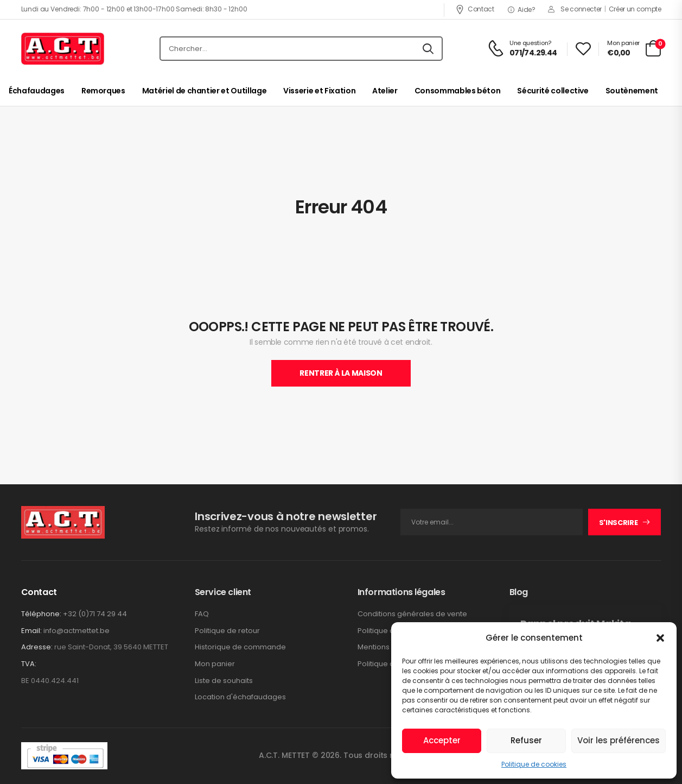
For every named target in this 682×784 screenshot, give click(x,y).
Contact (475, 9)
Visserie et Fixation (319, 91)
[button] (660, 638)
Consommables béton (458, 91)
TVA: (29, 664)
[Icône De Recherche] (428, 49)
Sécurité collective (553, 91)
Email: (31, 631)
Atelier (385, 91)
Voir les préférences (619, 740)
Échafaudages (37, 91)
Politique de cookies (534, 764)
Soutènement (632, 91)
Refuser (526, 740)
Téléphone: (41, 614)
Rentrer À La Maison (341, 373)
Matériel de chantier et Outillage (204, 91)
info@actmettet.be (77, 631)
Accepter (442, 740)
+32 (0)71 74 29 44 (95, 614)
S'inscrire (619, 523)
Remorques (103, 91)
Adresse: (37, 647)
